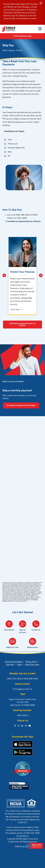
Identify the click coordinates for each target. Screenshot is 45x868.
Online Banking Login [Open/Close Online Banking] (23, 36)
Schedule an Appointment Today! (21, 405)
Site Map (10, 665)
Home (5, 50)
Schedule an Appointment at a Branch (23, 325)
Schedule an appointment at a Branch (24, 221)
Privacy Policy (31, 662)
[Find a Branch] (9, 628)
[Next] (40, 276)
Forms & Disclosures (13, 662)
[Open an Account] (23, 628)
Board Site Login (32, 665)
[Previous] (5, 276)
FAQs (19, 665)
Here (20, 689)
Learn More (15, 310)
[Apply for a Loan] (12, 644)
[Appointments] (33, 644)
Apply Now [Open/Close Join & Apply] (36, 846)
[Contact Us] (36, 628)
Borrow (12, 50)
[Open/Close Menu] (40, 29)
